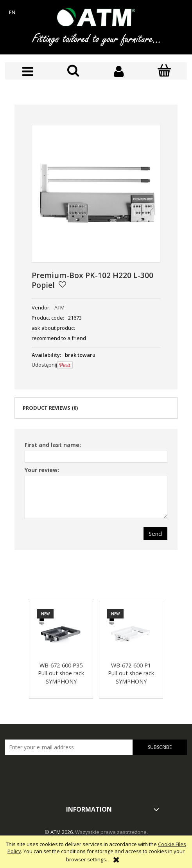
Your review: (42, 470)
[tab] (96, 408)
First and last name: (53, 445)
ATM (59, 307)
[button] (28, 71)
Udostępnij (44, 365)
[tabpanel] (96, 489)
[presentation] (60, 772)
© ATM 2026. (60, 832)
